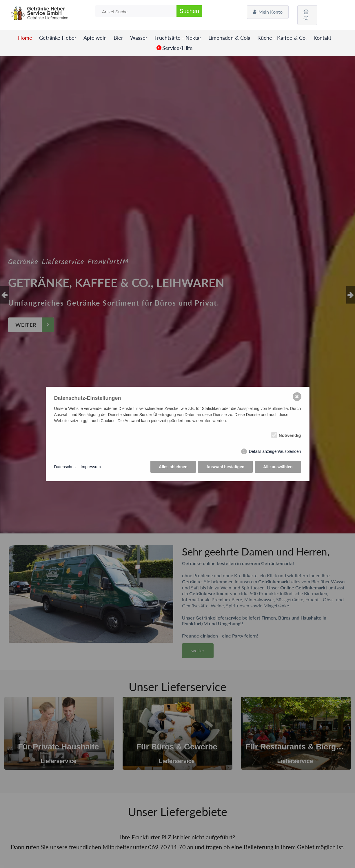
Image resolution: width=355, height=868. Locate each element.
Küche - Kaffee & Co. (282, 38)
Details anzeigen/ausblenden (275, 451)
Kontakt (322, 38)
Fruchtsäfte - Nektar (178, 38)
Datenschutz (65, 467)
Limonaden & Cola (229, 38)
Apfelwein (95, 38)
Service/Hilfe (177, 48)
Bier (118, 38)
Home (25, 38)
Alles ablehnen (173, 467)
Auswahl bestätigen (225, 467)
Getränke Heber (58, 38)
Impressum (91, 467)
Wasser (139, 38)
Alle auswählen (278, 467)
